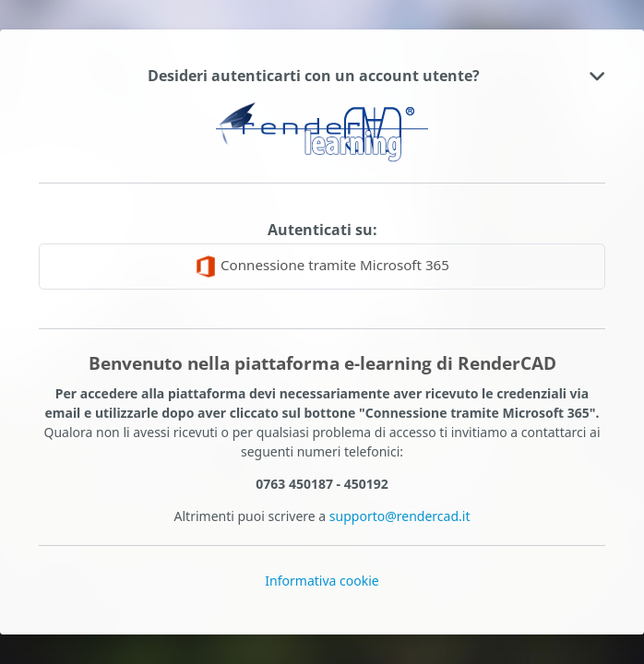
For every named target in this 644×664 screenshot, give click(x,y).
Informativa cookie (322, 581)
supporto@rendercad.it (400, 516)
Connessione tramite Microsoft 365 (322, 267)
